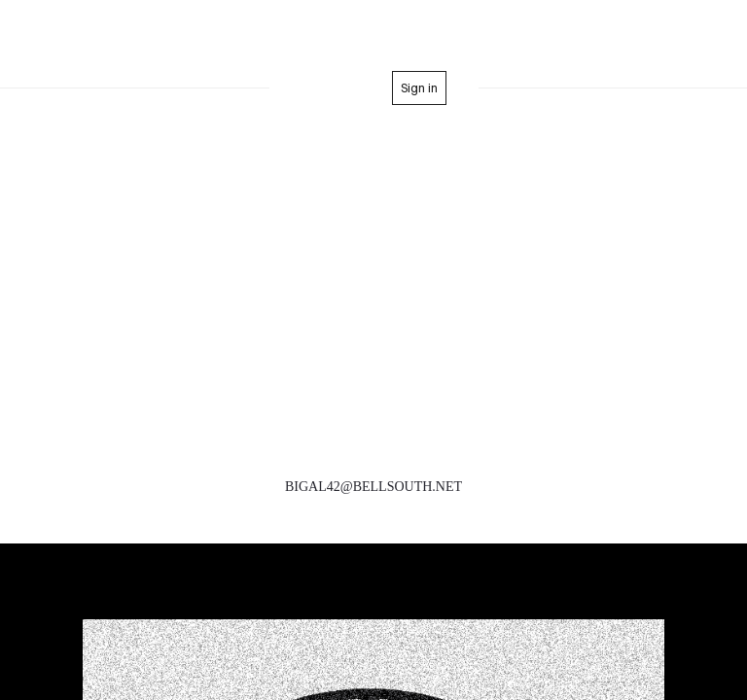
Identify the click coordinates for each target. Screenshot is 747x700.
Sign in (419, 87)
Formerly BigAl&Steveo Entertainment (373, 37)
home (339, 87)
